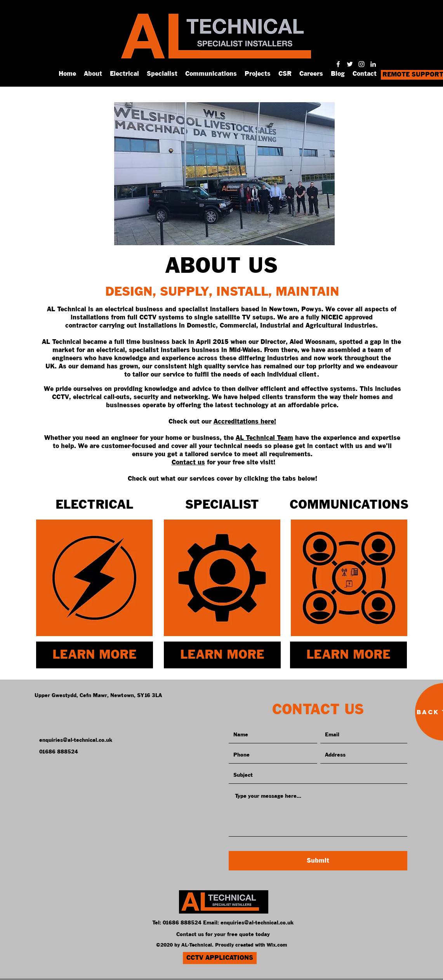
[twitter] (350, 64)
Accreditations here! (245, 422)
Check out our (191, 422)
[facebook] (338, 64)
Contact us (188, 463)
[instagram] (361, 64)
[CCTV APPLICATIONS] (220, 958)
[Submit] (318, 861)
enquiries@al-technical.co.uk (257, 923)
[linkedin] (373, 64)
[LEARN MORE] (95, 655)
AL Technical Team (264, 438)
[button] (224, 174)
